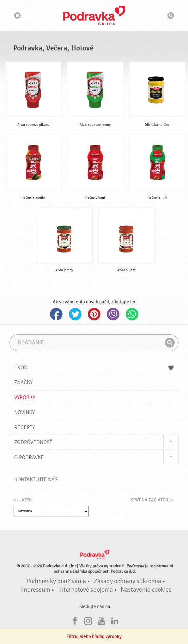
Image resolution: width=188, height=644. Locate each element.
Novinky (24, 412)
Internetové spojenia (85, 590)
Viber (113, 314)
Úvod (94, 368)
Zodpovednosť (33, 442)
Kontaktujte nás (36, 480)
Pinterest (94, 314)
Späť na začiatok (149, 500)
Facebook (56, 314)
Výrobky (25, 398)
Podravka (94, 15)
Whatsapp (132, 314)
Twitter (75, 314)
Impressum (35, 590)
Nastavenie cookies (146, 590)
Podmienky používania (56, 581)
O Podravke (29, 457)
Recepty (24, 427)
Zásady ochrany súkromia (127, 581)
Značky (23, 382)
